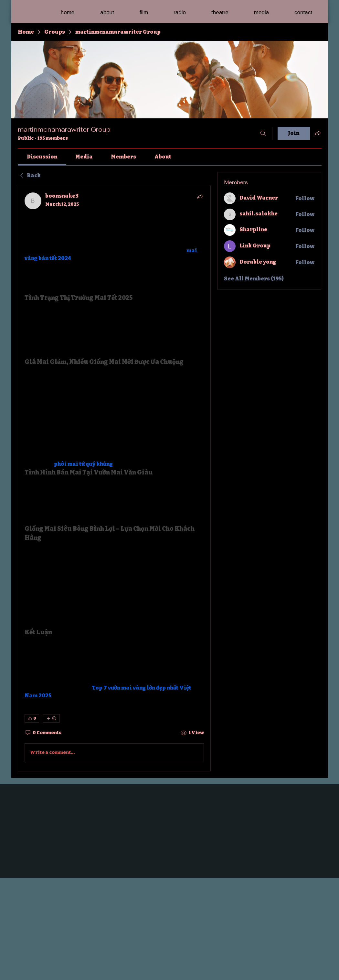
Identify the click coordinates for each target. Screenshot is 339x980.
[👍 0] (32, 718)
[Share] (200, 196)
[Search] (263, 133)
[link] (42, 157)
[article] (114, 478)
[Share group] (318, 133)
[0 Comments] (43, 733)
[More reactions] (51, 718)
